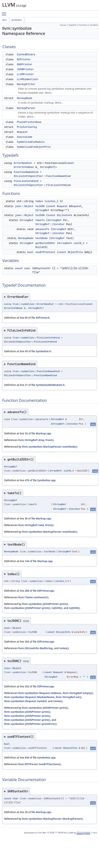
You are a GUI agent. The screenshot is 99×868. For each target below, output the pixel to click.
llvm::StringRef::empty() (78, 693)
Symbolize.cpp (46, 480)
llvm (4, 20)
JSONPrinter (25, 69)
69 (26, 318)
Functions (83, 25)
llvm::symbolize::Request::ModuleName (29, 697)
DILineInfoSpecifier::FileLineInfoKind (42, 185)
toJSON (40, 206)
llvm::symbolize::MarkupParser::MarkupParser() (52, 819)
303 (27, 642)
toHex (39, 201)
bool (30, 252)
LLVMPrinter (25, 74)
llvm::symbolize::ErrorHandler (33, 304)
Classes (63, 25)
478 (27, 480)
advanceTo (42, 229)
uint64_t (52, 201)
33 (26, 433)
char (27, 268)
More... (49, 93)
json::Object (24, 206)
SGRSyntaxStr (41, 268)
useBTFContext (45, 252)
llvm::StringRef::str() (69, 697)
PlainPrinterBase (29, 122)
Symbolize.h (43, 351)
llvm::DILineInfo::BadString (35, 648)
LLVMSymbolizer (28, 79)
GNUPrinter (25, 64)
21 (26, 385)
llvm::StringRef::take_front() (36, 525)
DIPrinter (24, 59)
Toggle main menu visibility (5, 12)
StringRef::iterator (50, 224)
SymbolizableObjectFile (34, 147)
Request (22, 132)
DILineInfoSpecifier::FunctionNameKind (42, 176)
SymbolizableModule (31, 142)
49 (26, 351)
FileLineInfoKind (26, 181)
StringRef (47, 167)
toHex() (64, 648)
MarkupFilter (26, 84)
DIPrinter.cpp (45, 591)
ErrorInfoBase (24, 167)
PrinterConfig (27, 127)
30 (26, 518)
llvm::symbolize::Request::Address (40, 693)
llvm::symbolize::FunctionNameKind (36, 371)
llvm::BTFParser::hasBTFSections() (39, 764)
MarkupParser (26, 108)
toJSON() (57, 608)
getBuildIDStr (45, 243)
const (70, 163)
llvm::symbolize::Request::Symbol (25, 701)
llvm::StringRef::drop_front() (36, 440)
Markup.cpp (43, 433)
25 (26, 812)
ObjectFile (75, 252)
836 (27, 757)
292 (27, 686)
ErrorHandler (23, 163)
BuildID (41, 247)
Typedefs (73, 25)
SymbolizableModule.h (50, 385)
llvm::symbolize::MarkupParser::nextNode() (49, 447)
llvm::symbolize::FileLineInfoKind (36, 338)
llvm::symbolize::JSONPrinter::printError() (30, 724)
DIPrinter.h (43, 318)
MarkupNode (25, 98)
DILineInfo (65, 215)
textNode (41, 238)
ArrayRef (65, 243)
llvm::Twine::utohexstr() (33, 597)
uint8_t (79, 243)
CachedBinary (26, 54)
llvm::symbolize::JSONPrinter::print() (45, 604)
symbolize (16, 20)
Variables (94, 25)
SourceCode (25, 137)
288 (27, 591)
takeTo (40, 220)
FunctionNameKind (26, 172)
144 (27, 561)
